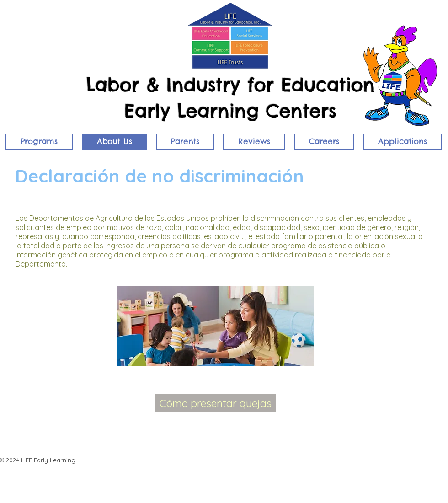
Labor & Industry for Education (231, 85)
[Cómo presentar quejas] (216, 403)
